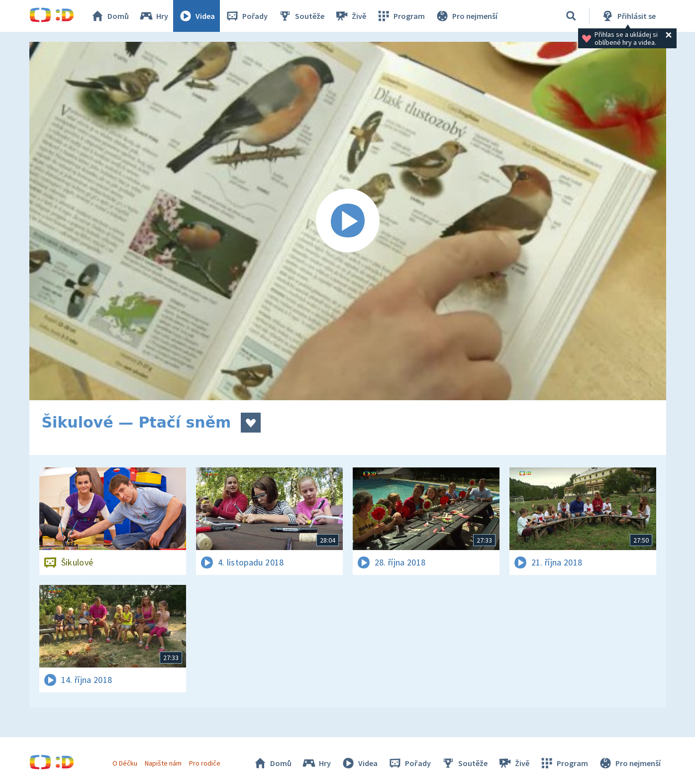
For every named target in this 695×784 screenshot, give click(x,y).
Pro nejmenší (466, 16)
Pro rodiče (205, 763)
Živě (350, 16)
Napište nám (163, 763)
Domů (109, 16)
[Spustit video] (348, 221)
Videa (197, 16)
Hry (153, 16)
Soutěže (301, 16)
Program (400, 16)
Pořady (246, 16)
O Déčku (125, 763)
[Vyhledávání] (571, 16)
